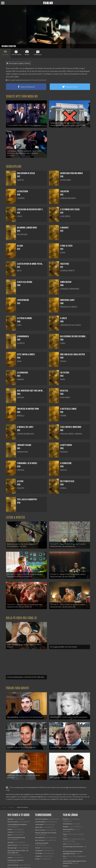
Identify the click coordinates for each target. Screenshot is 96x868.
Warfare (10, 821)
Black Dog (10, 805)
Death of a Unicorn (13, 832)
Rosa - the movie (40, 827)
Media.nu (66, 855)
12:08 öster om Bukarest (42, 829)
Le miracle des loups (54, 71)
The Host (38, 834)
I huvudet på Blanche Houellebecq (17, 811)
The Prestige (39, 840)
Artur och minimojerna (41, 805)
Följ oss (65, 821)
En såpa (37, 845)
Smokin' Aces (39, 814)
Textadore (66, 852)
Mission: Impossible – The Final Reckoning (19, 854)
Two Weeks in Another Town (53, 74)
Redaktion (66, 813)
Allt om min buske (40, 816)
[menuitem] (4, 794)
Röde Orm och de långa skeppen (78, 71)
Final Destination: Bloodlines (15, 847)
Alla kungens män (40, 824)
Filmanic (65, 825)
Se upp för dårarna (40, 808)
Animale (10, 844)
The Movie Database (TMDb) (58, 781)
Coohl (65, 830)
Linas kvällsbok (39, 811)
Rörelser (10, 816)
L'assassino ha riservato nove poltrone (24, 74)
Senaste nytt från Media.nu (22, 96)
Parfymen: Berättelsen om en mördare (46, 819)
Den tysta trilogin (12, 834)
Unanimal (10, 819)
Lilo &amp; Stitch (12, 859)
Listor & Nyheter (15, 515)
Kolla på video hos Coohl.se (21, 611)
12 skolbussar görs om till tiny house (73, 833)
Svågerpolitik (67, 862)
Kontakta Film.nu (68, 810)
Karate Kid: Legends (13, 862)
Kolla (64, 843)
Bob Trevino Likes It (13, 808)
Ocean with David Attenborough (16, 824)
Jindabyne (38, 843)
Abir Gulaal (11, 829)
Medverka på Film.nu (69, 816)
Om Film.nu (66, 805)
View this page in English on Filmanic (18, 63)
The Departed (39, 837)
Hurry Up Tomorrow (13, 852)
